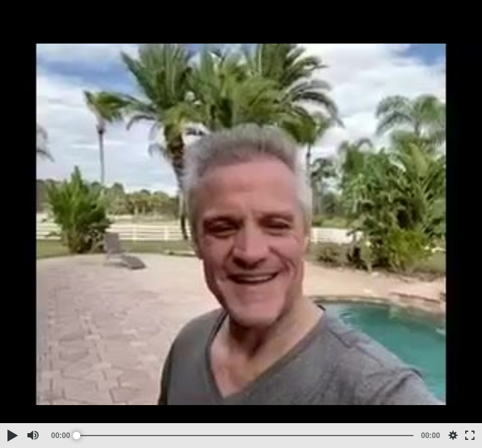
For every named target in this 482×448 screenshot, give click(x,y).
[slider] (245, 436)
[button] (12, 436)
